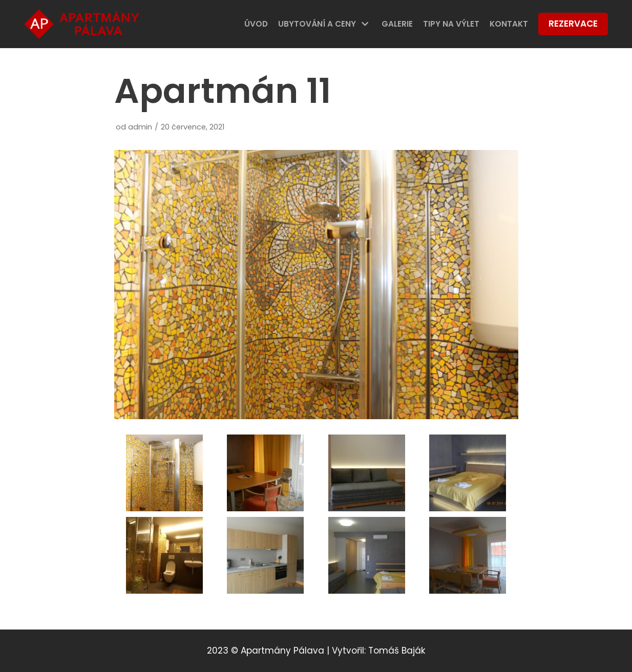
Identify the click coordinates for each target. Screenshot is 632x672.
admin (140, 127)
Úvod (256, 24)
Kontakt (509, 24)
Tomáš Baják (397, 651)
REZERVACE (573, 24)
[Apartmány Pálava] (82, 24)
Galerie (397, 24)
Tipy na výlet (451, 24)
